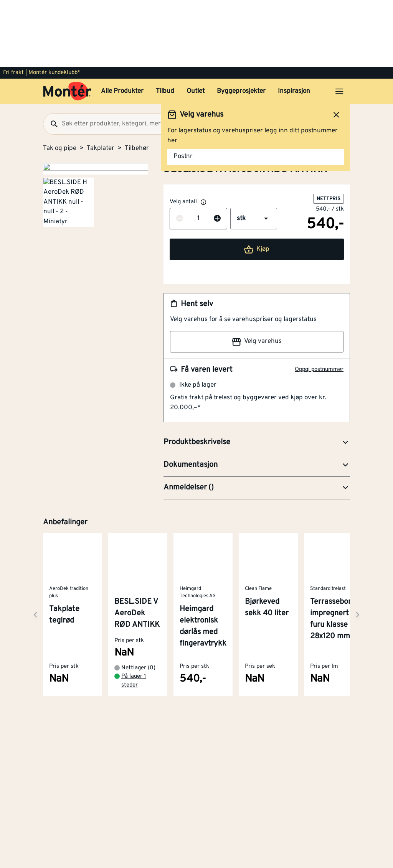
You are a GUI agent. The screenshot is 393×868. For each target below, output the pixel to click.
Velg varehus (257, 275)
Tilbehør (137, 81)
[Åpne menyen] (339, 24)
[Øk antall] (217, 152)
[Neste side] (35, 548)
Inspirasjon (294, 24)
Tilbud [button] (165, 24)
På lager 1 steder (134, 614)
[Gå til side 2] (69, 230)
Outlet (196, 24)
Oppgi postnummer (319, 302)
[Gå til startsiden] (67, 24)
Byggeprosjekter (241, 24)
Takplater (101, 81)
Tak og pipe (60, 81)
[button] (254, 152)
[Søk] (51, 57)
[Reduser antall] (180, 152)
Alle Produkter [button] (122, 24)
